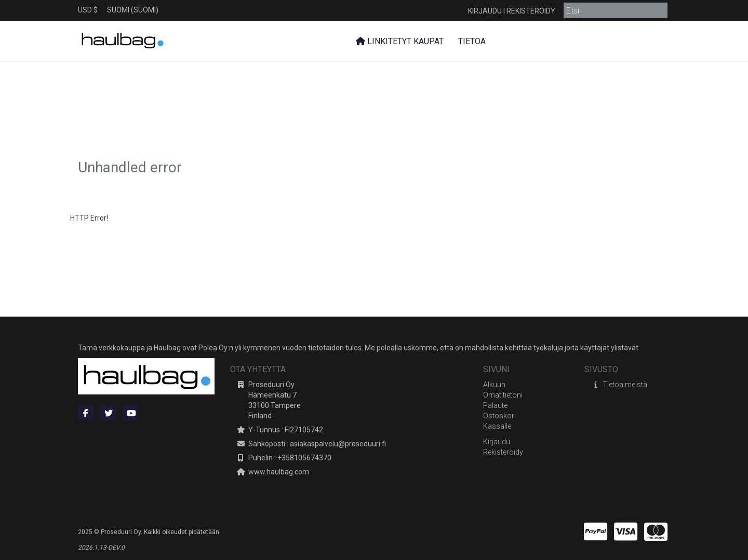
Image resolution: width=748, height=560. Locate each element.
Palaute (495, 405)
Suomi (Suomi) (133, 10)
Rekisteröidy (531, 11)
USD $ (88, 10)
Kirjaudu (485, 11)
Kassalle (497, 426)
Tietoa (471, 41)
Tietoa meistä (625, 385)
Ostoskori (499, 416)
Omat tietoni (503, 395)
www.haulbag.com (279, 472)
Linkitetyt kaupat (400, 41)
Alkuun (494, 385)
